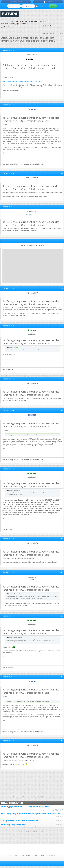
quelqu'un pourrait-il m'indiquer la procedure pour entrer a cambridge (25, 806)
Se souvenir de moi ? (42, 6)
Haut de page (32, 859)
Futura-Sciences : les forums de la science (24, 21)
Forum (7, 21)
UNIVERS (42, 21)
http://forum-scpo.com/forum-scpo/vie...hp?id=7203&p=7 (23, 81)
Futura (10, 855)
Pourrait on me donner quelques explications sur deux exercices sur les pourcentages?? (31, 814)
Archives (24, 24)
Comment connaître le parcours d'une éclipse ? (27, 797)
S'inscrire (48, 2)
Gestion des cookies (32, 855)
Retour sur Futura (16, 2)
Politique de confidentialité (48, 855)
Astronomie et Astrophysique (10, 24)
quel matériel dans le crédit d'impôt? (14, 825)
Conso (23, 855)
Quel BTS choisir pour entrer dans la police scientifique (20, 821)
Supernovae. (47, 797)
